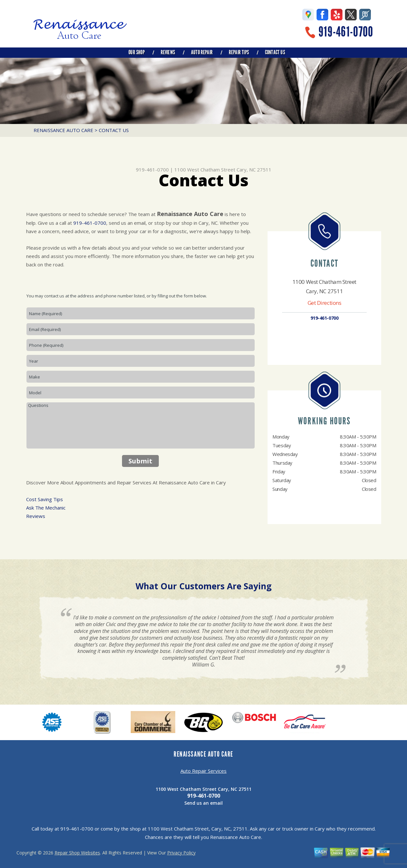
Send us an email (203, 803)
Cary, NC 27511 (254, 170)
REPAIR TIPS (239, 52)
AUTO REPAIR (202, 52)
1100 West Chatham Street (205, 170)
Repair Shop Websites (77, 853)
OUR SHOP (136, 52)
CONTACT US (275, 52)
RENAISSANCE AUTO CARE (63, 130)
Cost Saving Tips (45, 499)
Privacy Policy (181, 853)
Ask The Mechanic (46, 508)
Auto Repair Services (203, 771)
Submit (140, 461)
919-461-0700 (346, 32)
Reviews (36, 516)
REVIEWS (168, 52)
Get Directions (325, 303)
